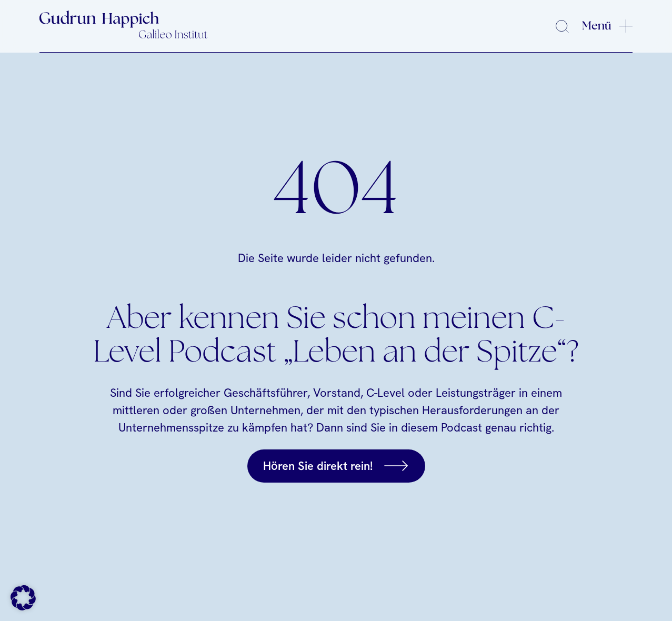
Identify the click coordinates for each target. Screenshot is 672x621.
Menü (597, 26)
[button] (23, 598)
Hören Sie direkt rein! (318, 466)
